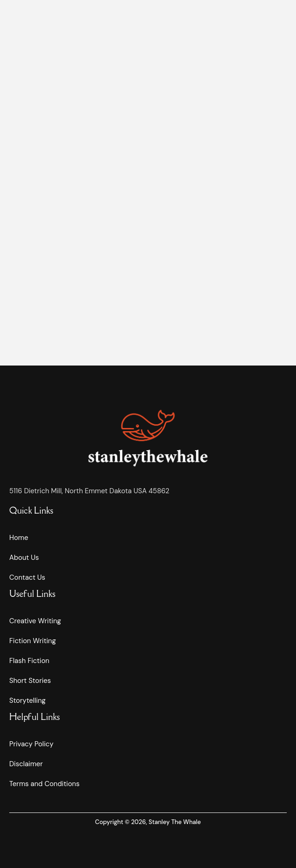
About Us (24, 558)
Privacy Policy (31, 744)
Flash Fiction (29, 661)
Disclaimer (26, 764)
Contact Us (27, 577)
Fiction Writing (33, 641)
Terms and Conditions (44, 784)
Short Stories (30, 681)
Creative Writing (35, 621)
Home (19, 538)
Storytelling (28, 701)
